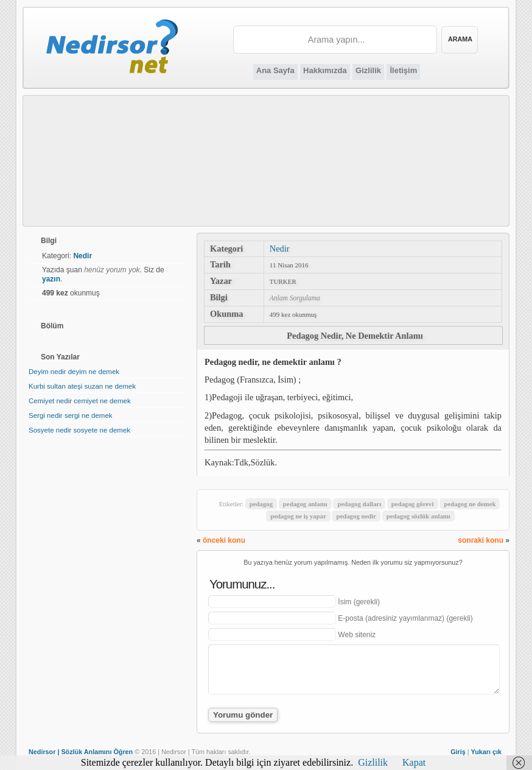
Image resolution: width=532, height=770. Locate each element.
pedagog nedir (356, 516)
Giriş (458, 752)
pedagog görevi (413, 504)
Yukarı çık (486, 752)
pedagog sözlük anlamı (418, 516)
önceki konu (224, 540)
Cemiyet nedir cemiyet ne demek (80, 401)
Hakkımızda (325, 70)
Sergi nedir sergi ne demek (71, 415)
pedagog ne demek (470, 504)
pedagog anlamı (305, 504)
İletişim (403, 70)
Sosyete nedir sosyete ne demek (79, 430)
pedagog (261, 504)
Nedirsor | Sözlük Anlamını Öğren (81, 752)
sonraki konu (481, 540)
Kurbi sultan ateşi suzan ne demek (82, 386)
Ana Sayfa (275, 70)
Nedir (280, 249)
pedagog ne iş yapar (298, 516)
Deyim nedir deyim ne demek (74, 372)
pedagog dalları (359, 504)
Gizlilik (368, 70)
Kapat (414, 762)
